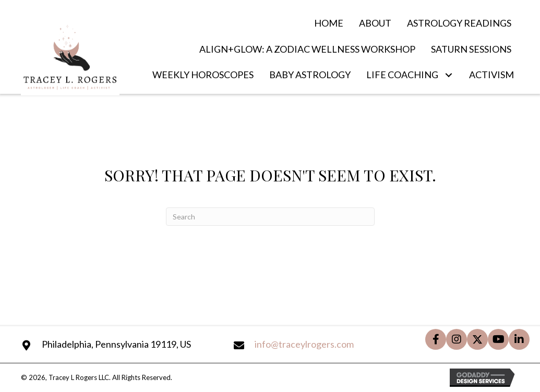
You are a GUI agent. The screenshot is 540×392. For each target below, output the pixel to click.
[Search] (270, 217)
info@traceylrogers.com (304, 344)
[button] (448, 75)
